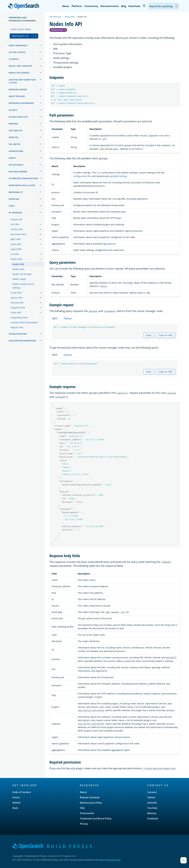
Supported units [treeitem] (19, 317)
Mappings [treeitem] (13, 124)
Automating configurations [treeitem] (23, 178)
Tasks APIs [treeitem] (16, 313)
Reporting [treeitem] (14, 199)
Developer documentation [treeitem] (22, 341)
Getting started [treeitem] (17, 52)
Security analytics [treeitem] (18, 117)
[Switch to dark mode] (144, 6)
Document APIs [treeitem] (18, 234)
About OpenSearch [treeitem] (18, 45)
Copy (149, 335)
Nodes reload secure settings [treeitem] (23, 286)
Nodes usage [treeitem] (19, 279)
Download (134, 6)
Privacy (84, 824)
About (66, 6)
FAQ (82, 808)
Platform (77, 6)
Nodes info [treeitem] (18, 264)
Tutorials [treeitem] (14, 59)
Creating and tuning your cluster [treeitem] (22, 81)
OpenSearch (24, 7)
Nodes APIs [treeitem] (16, 259)
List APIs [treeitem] (15, 254)
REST (55, 318)
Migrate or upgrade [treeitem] (19, 73)
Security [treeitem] (13, 110)
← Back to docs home (20, 29)
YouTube (152, 808)
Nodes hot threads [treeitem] (22, 274)
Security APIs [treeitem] (17, 303)
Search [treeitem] (12, 158)
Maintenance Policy (91, 803)
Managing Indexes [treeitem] (18, 89)
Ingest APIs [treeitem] (16, 249)
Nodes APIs (70, 17)
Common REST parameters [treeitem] (24, 322)
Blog (124, 6)
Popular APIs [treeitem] (17, 327)
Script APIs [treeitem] (16, 293)
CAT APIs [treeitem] (15, 224)
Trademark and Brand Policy (96, 818)
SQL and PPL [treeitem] (15, 144)
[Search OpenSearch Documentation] (163, 6)
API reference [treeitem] (16, 213)
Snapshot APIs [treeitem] (18, 308)
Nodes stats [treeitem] (18, 269)
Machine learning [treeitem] (18, 172)
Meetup (152, 813)
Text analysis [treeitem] (15, 131)
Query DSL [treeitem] (14, 137)
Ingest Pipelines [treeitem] (17, 96)
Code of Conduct (22, 792)
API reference (55, 17)
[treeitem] (40, 45)
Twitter (151, 797)
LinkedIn (152, 803)
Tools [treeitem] (12, 206)
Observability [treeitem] (16, 192)
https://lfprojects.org (109, 860)
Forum (16, 797)
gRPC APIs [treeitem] (16, 239)
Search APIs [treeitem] (17, 298)
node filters (164, 136)
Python (68, 318)
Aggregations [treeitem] (16, 151)
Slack (15, 808)
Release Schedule (90, 797)
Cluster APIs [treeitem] (17, 229)
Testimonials (87, 813)
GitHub (16, 803)
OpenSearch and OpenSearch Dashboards (22, 19)
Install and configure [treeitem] (20, 66)
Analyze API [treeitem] (16, 219)
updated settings (118, 176)
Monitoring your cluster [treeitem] (22, 185)
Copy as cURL (166, 335)
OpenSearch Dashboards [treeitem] (21, 103)
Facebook (153, 818)
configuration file (82, 176)
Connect (152, 792)
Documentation (110, 6)
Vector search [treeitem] (16, 165)
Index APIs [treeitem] (16, 244)
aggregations (109, 244)
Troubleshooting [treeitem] (18, 334)
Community (91, 6)
